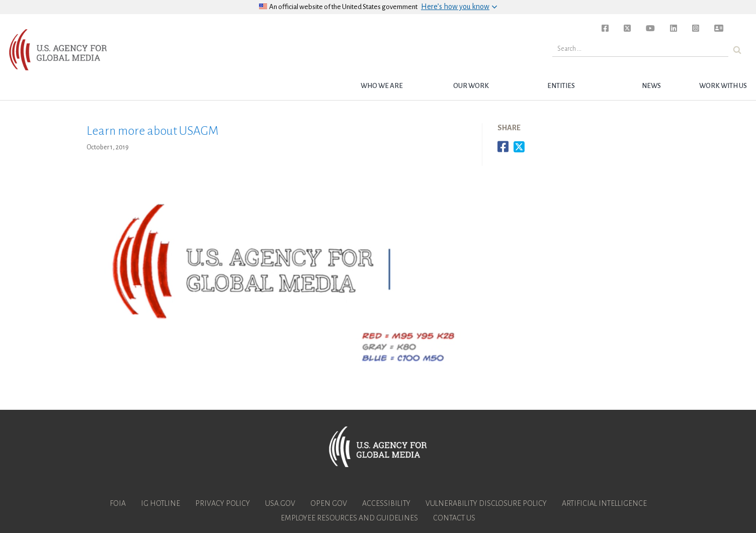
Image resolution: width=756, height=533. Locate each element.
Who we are (382, 86)
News (651, 86)
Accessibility (386, 503)
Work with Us (723, 86)
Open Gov (329, 503)
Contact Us (454, 518)
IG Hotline (160, 503)
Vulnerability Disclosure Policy (486, 503)
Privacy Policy (223, 503)
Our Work (471, 86)
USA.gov (280, 503)
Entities (561, 86)
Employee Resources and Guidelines (349, 518)
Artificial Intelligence (604, 503)
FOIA (118, 503)
